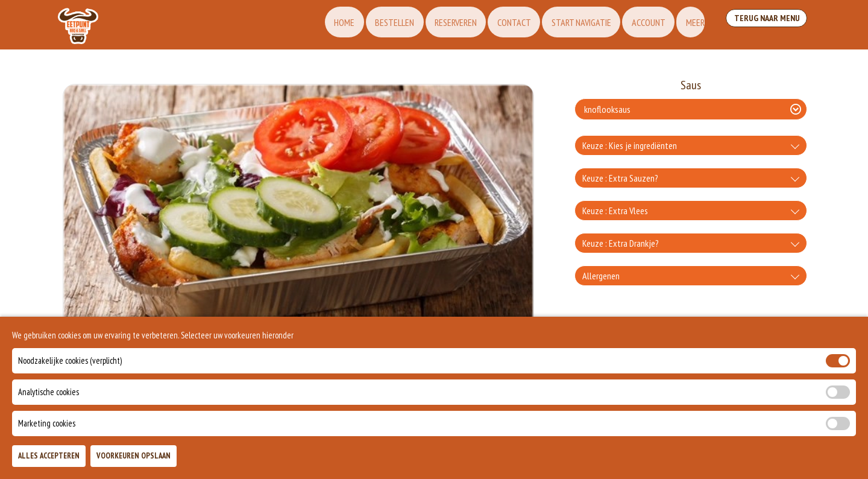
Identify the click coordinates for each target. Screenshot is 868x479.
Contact (495, 25)
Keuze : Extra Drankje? (621, 243)
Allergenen (601, 276)
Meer (685, 25)
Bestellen (369, 25)
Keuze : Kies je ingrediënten (630, 145)
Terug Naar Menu (764, 24)
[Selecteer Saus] (691, 109)
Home (316, 25)
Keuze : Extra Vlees (615, 211)
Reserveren (433, 25)
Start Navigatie (565, 25)
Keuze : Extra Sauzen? (620, 178)
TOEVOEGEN (703, 460)
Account (635, 25)
